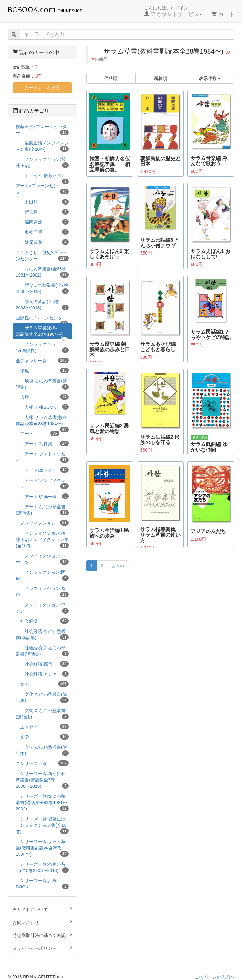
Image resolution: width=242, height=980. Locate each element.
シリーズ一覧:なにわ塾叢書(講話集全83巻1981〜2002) (42, 803)
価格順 (111, 78)
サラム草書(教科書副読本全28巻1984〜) (42, 332)
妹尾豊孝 (42, 242)
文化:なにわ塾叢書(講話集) (42, 697)
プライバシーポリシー (42, 948)
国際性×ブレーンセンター (42, 319)
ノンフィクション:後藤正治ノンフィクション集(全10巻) (42, 539)
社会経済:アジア (42, 674)
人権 (42, 397)
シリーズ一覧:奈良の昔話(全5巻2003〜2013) (42, 867)
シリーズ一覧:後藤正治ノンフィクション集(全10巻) (42, 825)
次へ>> (118, 566)
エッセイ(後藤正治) (42, 177)
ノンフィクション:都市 (42, 592)
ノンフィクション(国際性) (42, 347)
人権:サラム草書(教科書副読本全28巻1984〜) (42, 422)
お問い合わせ (42, 922)
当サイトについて (42, 909)
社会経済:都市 (42, 664)
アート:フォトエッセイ (42, 457)
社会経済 (42, 621)
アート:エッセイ (42, 470)
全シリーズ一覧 (42, 763)
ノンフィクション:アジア (42, 608)
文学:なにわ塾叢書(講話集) (42, 750)
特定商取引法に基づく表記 (42, 935)
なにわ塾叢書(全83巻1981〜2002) (42, 272)
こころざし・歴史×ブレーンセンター (42, 256)
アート (37, 433)
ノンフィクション (42, 523)
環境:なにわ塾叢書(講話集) (42, 384)
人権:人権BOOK (42, 407)
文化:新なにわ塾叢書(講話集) (42, 714)
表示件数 (210, 78)
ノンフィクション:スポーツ (42, 559)
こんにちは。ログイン (173, 11)
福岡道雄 (42, 222)
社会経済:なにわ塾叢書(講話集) (42, 634)
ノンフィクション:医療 (42, 575)
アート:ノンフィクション (42, 483)
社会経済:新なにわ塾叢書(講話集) (42, 651)
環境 (42, 370)
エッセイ (42, 727)
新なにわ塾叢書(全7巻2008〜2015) (42, 288)
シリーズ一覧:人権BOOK (42, 884)
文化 (42, 684)
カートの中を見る (42, 88)
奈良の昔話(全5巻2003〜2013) (42, 305)
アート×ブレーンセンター (42, 189)
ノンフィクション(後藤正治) (42, 162)
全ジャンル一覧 (42, 360)
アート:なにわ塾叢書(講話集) (42, 510)
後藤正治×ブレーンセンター (42, 130)
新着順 (160, 78)
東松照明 (42, 232)
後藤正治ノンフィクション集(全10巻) (42, 146)
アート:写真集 (42, 443)
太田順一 (42, 202)
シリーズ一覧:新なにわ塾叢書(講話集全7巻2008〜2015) (42, 780)
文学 (42, 737)
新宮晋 (42, 212)
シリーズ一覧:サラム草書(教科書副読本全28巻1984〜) (42, 848)
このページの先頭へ (215, 977)
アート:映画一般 (42, 496)
